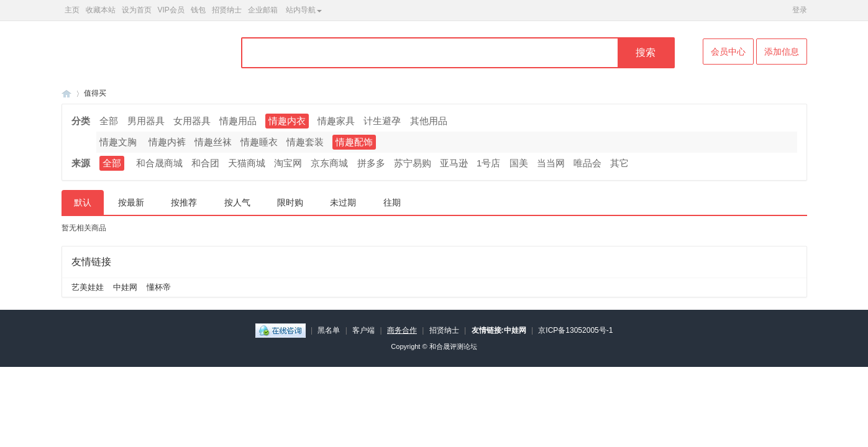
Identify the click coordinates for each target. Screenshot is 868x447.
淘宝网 (288, 163)
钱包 (198, 10)
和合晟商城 (159, 163)
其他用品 (429, 121)
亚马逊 (454, 163)
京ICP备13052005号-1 (575, 330)
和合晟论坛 (66, 93)
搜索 (646, 52)
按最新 (131, 202)
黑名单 (329, 330)
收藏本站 (101, 10)
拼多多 (371, 163)
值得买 (95, 93)
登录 (800, 10)
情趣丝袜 (213, 142)
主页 (72, 10)
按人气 (237, 202)
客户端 (363, 330)
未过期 (343, 202)
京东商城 (329, 163)
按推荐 (184, 202)
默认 (83, 202)
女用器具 (192, 121)
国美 (519, 163)
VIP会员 (171, 10)
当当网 (551, 163)
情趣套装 (305, 142)
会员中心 (728, 52)
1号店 (488, 163)
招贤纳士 (227, 10)
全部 (109, 121)
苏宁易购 (413, 163)
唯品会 (587, 163)
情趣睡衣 (259, 142)
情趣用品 (238, 121)
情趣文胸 (118, 142)
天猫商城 (247, 163)
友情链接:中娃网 (499, 330)
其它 (619, 163)
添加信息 (782, 52)
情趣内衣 (287, 121)
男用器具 (146, 121)
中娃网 (125, 287)
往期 (392, 202)
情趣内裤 (167, 142)
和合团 (205, 163)
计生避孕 (382, 121)
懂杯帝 (159, 287)
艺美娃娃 (88, 287)
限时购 (290, 202)
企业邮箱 (263, 10)
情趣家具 (336, 121)
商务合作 (402, 330)
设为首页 (137, 10)
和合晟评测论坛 (453, 346)
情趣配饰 (354, 142)
